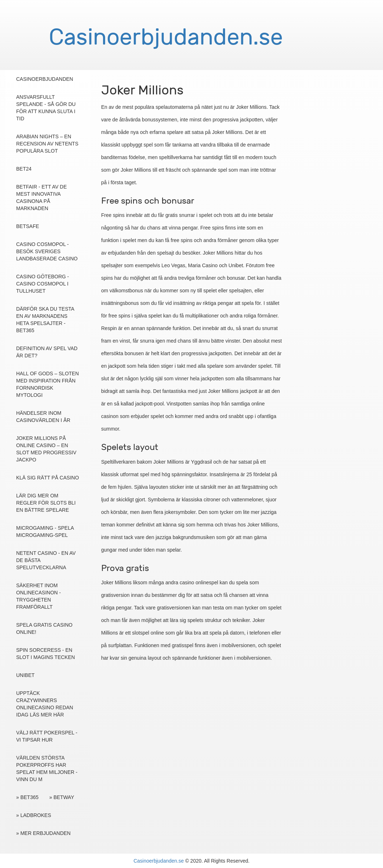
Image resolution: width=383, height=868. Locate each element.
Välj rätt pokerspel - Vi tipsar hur (47, 736)
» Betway (62, 797)
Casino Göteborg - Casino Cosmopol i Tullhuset (43, 284)
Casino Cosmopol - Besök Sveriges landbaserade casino (47, 251)
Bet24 (24, 169)
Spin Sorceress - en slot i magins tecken (46, 654)
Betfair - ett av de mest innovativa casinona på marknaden (41, 198)
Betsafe (28, 226)
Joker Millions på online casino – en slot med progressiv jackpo (46, 449)
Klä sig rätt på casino (48, 478)
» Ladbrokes (34, 815)
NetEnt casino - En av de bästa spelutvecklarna (46, 560)
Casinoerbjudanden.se (159, 861)
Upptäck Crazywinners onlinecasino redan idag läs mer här (45, 704)
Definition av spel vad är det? (47, 352)
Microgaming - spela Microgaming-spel (45, 532)
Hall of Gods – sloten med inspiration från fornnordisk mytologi (48, 384)
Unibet (25, 675)
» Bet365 (27, 797)
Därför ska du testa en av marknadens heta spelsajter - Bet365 (45, 320)
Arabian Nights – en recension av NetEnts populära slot (47, 144)
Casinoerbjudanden (45, 79)
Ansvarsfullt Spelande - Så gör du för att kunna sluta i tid (46, 108)
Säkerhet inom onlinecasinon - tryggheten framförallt (38, 596)
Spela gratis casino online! (44, 628)
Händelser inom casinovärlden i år (43, 417)
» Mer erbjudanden (43, 833)
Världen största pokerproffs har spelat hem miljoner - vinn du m (47, 769)
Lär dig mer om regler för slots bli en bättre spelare (46, 503)
